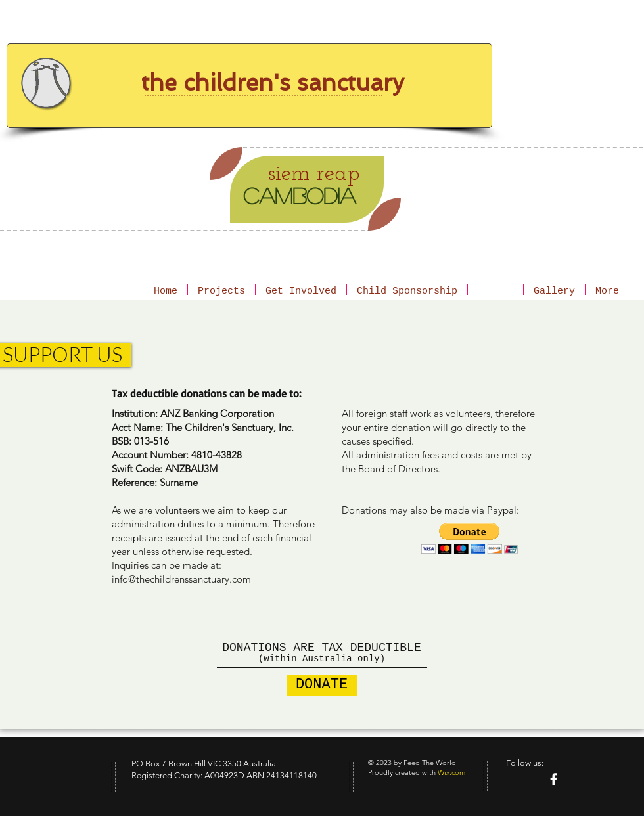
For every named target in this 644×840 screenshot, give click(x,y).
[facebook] (554, 779)
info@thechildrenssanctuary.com (181, 579)
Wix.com (451, 772)
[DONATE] (322, 685)
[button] (470, 538)
